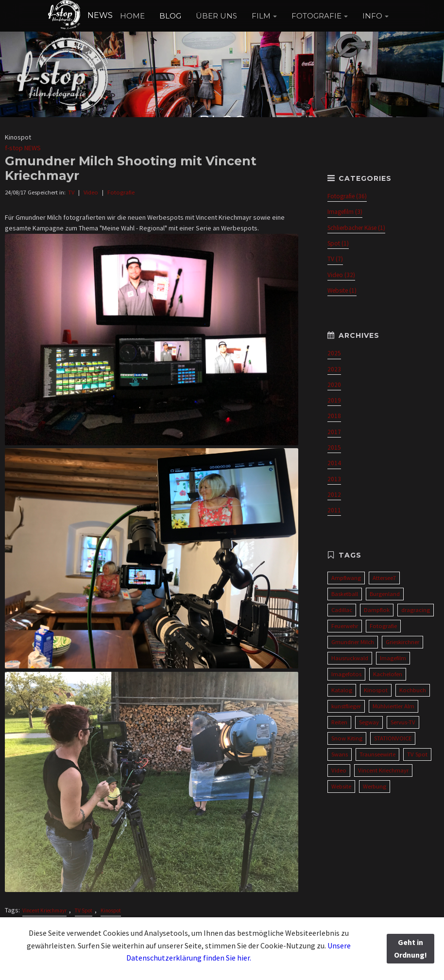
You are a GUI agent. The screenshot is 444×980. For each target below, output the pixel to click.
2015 (334, 447)
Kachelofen (388, 674)
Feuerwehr (345, 626)
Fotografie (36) (347, 196)
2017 (334, 432)
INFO (372, 16)
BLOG (170, 16)
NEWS (80, 15)
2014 (334, 463)
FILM (261, 16)
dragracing (416, 610)
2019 (334, 400)
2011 (334, 510)
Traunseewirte (377, 754)
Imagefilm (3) (345, 212)
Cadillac (342, 610)
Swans (340, 754)
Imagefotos (346, 674)
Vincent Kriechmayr (44, 910)
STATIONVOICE (393, 738)
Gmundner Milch (353, 642)
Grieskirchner (402, 642)
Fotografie (121, 192)
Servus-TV (403, 722)
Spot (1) (338, 243)
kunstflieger (346, 706)
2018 (334, 416)
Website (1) (342, 290)
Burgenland (385, 594)
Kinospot (111, 910)
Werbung (375, 786)
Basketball (345, 594)
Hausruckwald (350, 658)
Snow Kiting (347, 738)
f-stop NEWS (23, 148)
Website (341, 786)
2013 (334, 479)
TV (71, 192)
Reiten (339, 722)
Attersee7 (384, 578)
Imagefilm (393, 658)
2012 (334, 495)
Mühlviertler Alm (393, 706)
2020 (334, 385)
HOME (132, 16)
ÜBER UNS (216, 16)
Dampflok (377, 610)
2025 (334, 353)
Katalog (342, 690)
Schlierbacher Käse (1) (356, 228)
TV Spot (84, 910)
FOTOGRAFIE (316, 16)
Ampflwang (346, 578)
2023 (334, 369)
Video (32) (341, 275)
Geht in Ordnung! (410, 948)
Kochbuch (413, 690)
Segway (369, 722)
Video (91, 192)
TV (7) (335, 259)
